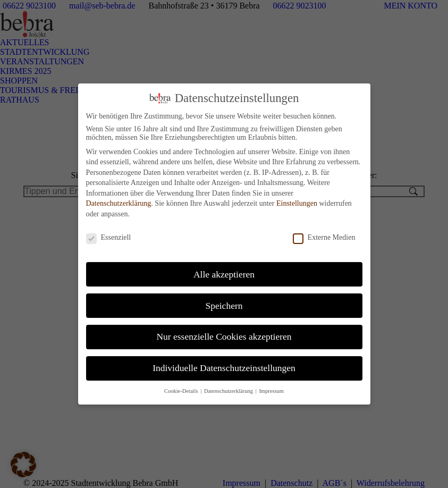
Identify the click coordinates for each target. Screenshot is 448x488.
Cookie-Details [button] (182, 385)
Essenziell (109, 231)
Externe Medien (324, 231)
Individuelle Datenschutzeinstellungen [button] (224, 361)
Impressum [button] (271, 385)
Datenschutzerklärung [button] (229, 385)
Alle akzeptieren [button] (224, 267)
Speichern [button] (224, 299)
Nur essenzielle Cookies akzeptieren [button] (224, 330)
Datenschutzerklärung (119, 197)
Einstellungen (297, 197)
